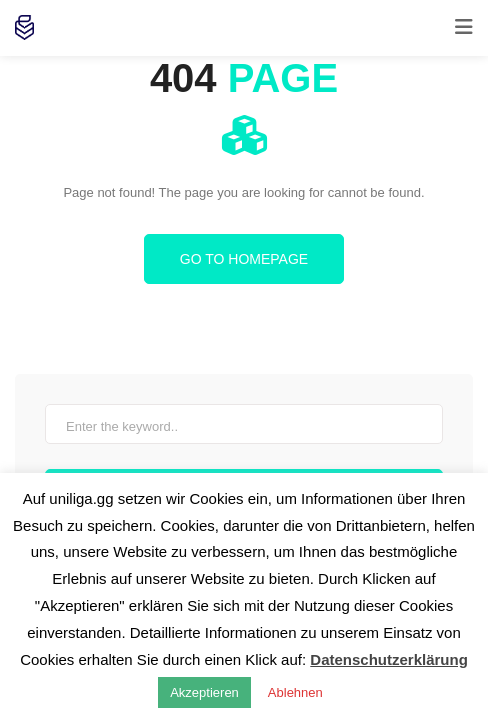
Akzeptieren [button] (204, 692)
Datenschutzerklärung (389, 659)
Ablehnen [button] (295, 692)
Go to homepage (244, 259)
